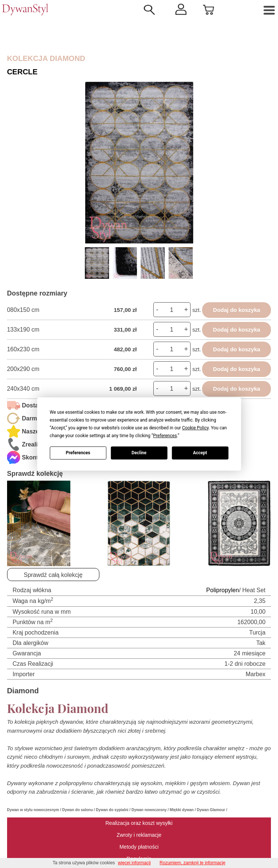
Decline (139, 453)
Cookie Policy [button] (195, 428)
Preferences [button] (165, 436)
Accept (200, 453)
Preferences (78, 453)
